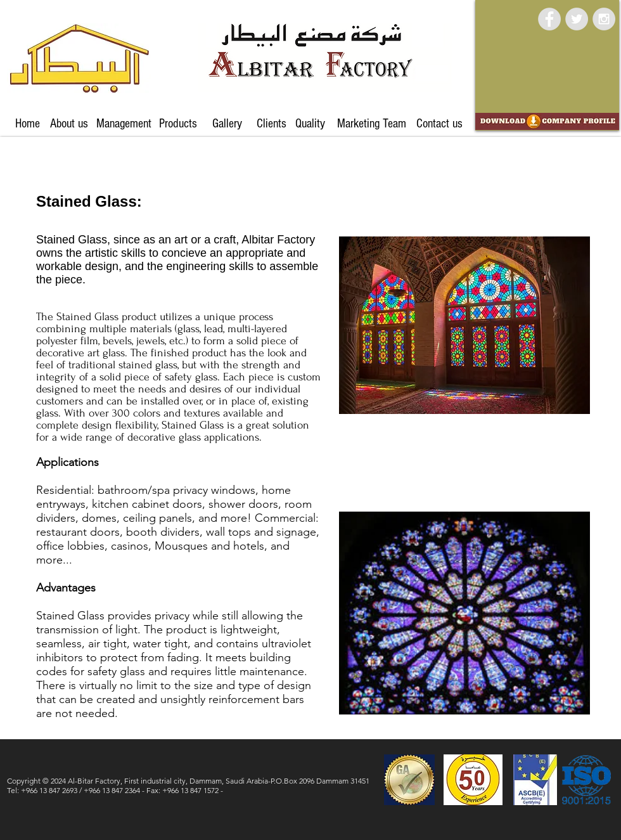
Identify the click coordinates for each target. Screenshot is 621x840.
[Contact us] (439, 124)
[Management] (124, 124)
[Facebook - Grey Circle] (549, 19)
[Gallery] (227, 124)
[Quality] (310, 124)
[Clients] (272, 124)
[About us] (69, 124)
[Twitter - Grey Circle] (577, 19)
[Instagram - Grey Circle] (604, 19)
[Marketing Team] (371, 124)
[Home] (28, 124)
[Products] (178, 124)
